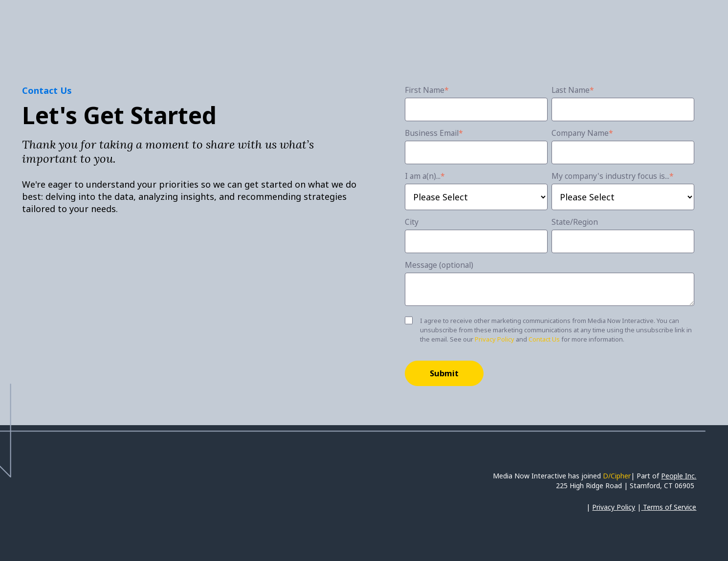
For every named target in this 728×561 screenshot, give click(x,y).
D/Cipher (617, 476)
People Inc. (679, 476)
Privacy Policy (495, 339)
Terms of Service (670, 507)
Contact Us (544, 339)
